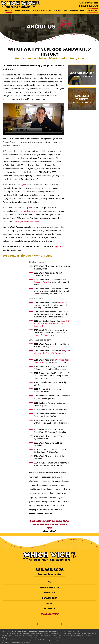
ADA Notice (49, 593)
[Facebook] (15, 624)
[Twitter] (38, 624)
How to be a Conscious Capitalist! (49, 325)
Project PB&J (64, 303)
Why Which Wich (40, 10)
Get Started (92, 10)
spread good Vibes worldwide (26, 221)
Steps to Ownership (23, 10)
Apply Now (59, 246)
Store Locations (50, 614)
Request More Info (49, 587)
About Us (9, 10)
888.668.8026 (88, 6)
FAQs (66, 10)
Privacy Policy (50, 598)
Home (50, 582)
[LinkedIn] (84, 624)
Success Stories (55, 10)
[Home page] (2, 11)
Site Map (50, 603)
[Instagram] (61, 624)
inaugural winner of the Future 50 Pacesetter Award (52, 353)
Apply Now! (49, 531)
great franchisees (25, 211)
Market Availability (78, 10)
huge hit (23, 185)
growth (30, 208)
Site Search (49, 609)
